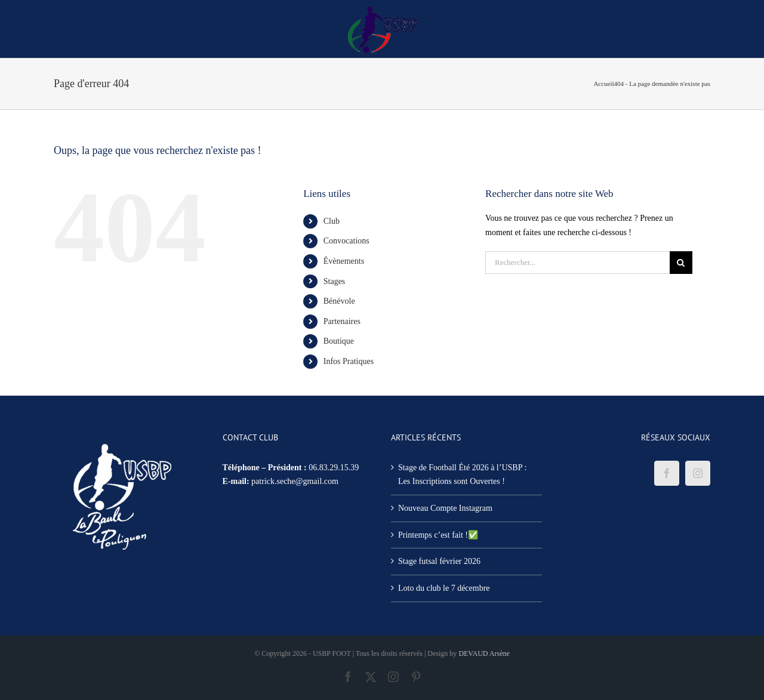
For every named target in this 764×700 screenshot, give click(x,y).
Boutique (339, 341)
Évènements (344, 261)
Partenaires (342, 321)
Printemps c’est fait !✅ (438, 535)
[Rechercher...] (577, 263)
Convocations (346, 241)
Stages (335, 281)
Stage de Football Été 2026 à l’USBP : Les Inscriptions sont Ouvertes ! (462, 475)
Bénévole (339, 301)
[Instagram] (698, 473)
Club (332, 221)
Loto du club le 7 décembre (444, 588)
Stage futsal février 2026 (439, 561)
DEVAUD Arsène (484, 653)
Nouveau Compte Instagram (445, 508)
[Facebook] (667, 473)
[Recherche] (681, 263)
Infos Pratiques (349, 361)
